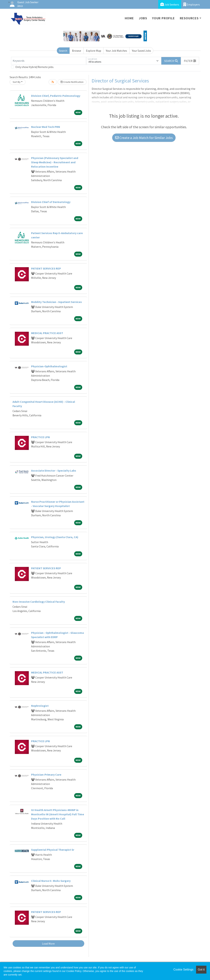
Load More (48, 944)
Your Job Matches (116, 51)
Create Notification (72, 82)
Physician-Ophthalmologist (49, 366)
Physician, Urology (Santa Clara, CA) (55, 537)
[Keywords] (49, 61)
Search (63, 51)
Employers (192, 4)
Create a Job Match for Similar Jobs (144, 138)
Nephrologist (40, 706)
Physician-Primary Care (46, 775)
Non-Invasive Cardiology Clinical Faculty (39, 602)
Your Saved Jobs (141, 51)
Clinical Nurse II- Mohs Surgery (51, 881)
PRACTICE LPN (40, 437)
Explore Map (94, 51)
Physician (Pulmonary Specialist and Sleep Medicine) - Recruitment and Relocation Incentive (55, 162)
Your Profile (163, 18)
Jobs (143, 18)
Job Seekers (170, 4)
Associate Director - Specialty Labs (54, 471)
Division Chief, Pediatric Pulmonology (56, 96)
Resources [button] (189, 18)
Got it (201, 970)
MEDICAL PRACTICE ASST (47, 333)
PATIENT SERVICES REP (46, 268)
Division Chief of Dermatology (51, 202)
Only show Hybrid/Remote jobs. (35, 67)
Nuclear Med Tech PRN (46, 127)
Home (129, 18)
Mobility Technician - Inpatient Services (56, 302)
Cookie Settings (183, 970)
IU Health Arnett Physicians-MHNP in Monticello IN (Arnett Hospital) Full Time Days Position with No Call (58, 814)
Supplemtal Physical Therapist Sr (53, 850)
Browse (77, 51)
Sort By (17, 82)
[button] (190, 61)
